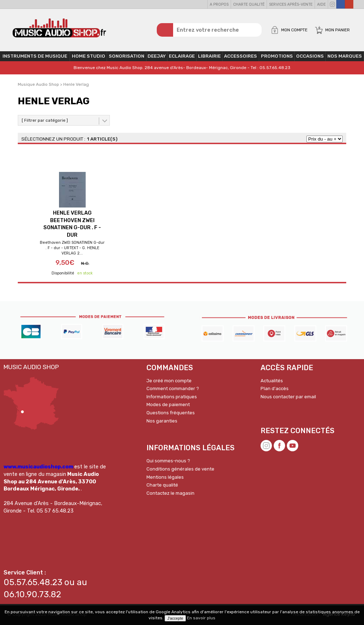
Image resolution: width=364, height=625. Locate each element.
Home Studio (89, 56)
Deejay (157, 56)
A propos (219, 4)
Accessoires (240, 56)
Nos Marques (345, 56)
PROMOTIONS (277, 56)
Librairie (209, 56)
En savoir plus (201, 618)
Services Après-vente (291, 4)
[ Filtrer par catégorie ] (45, 120)
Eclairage (182, 56)
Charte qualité (249, 4)
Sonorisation (127, 56)
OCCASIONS (310, 56)
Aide (321, 4)
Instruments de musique (35, 56)
